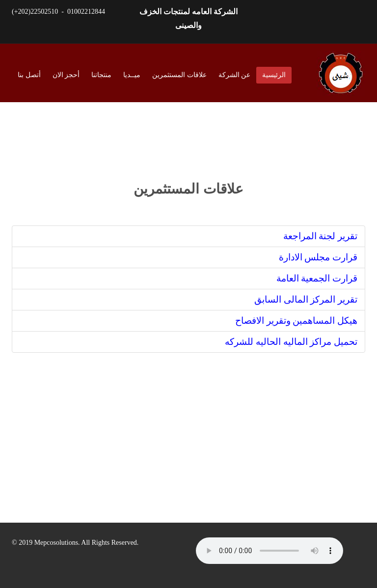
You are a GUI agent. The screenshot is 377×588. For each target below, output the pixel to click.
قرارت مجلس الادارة (318, 257)
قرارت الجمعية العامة (317, 278)
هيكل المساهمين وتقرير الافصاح (296, 321)
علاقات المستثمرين (179, 75)
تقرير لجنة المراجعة (321, 236)
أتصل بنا (29, 75)
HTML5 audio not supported (269, 551)
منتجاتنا (101, 75)
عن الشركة (235, 75)
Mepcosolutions (56, 543)
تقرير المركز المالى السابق (306, 299)
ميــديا (132, 75)
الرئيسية (274, 75)
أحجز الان (66, 75)
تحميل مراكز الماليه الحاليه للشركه (291, 342)
